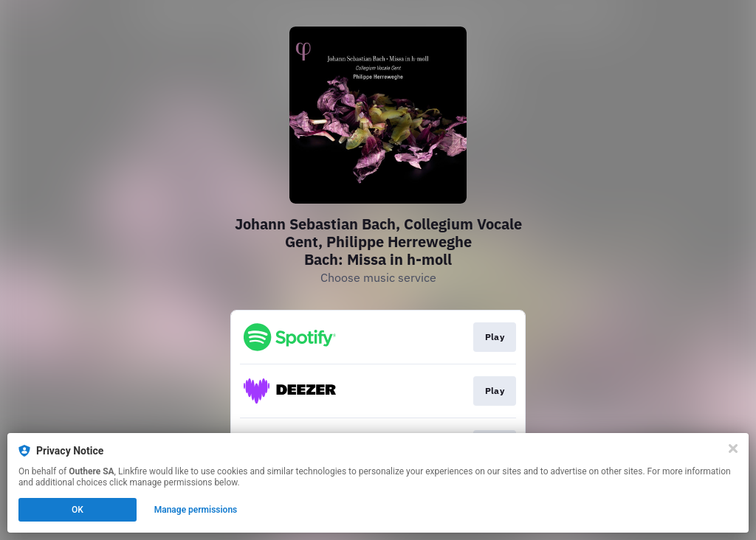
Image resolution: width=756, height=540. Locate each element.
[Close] (733, 449)
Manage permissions (196, 510)
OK (78, 510)
